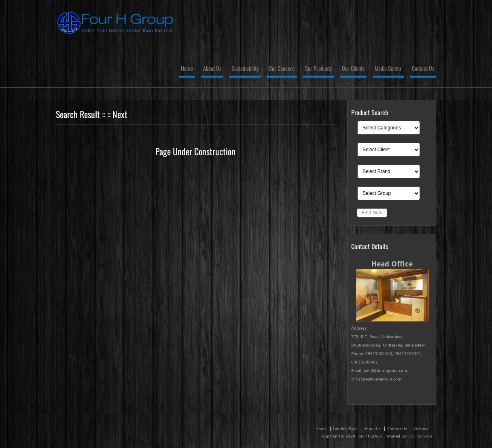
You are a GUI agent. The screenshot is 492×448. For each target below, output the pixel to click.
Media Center (388, 69)
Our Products (318, 69)
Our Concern (282, 69)
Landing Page (345, 429)
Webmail (422, 429)
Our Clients (353, 69)
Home (187, 69)
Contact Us (423, 69)
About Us (212, 69)
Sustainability (245, 69)
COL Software (420, 436)
